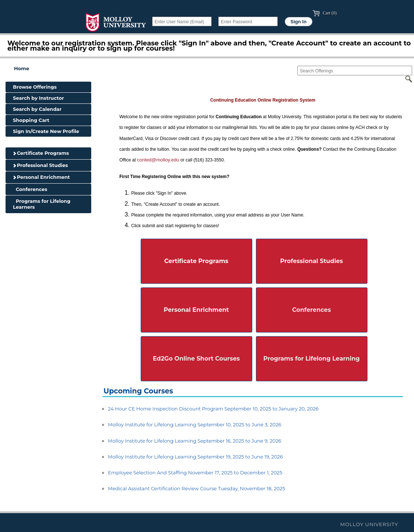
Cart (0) (325, 13)
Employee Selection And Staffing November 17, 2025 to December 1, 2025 (195, 473)
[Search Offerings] (355, 71)
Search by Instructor (38, 98)
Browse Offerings (35, 87)
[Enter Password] (248, 21)
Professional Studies (40, 165)
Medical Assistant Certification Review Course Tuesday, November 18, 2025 (196, 488)
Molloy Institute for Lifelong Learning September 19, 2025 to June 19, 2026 (195, 457)
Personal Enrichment (41, 177)
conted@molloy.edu (158, 160)
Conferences (30, 189)
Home (22, 68)
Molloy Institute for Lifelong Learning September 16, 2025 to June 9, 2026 (194, 441)
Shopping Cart (31, 120)
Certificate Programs (41, 153)
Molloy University (369, 524)
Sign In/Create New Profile (46, 131)
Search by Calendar (37, 109)
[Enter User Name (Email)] (182, 21)
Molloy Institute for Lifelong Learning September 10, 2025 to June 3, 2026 (194, 424)
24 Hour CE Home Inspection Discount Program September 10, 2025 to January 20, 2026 (213, 409)
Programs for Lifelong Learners (42, 204)
